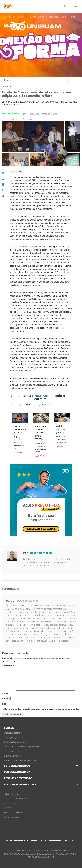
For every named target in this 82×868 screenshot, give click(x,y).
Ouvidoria (8, 808)
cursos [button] (9, 728)
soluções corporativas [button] (20, 784)
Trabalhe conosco (11, 817)
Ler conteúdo (16, 171)
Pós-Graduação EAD (12, 751)
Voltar (7, 86)
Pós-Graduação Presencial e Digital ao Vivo (22, 747)
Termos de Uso (38, 840)
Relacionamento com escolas (16, 799)
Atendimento (9, 803)
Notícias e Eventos (12, 794)
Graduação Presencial (13, 733)
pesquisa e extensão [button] (18, 778)
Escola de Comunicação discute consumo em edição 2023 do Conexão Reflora (42, 17)
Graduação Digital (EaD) (14, 738)
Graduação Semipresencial (15, 742)
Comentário (9, 666)
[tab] (41, 728)
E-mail (6, 699)
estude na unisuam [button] (17, 766)
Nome (6, 693)
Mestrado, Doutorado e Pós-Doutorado (20, 761)
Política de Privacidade (17, 840)
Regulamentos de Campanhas (63, 840)
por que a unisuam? (17, 772)
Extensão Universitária (13, 756)
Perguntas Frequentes (13, 812)
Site (4, 704)
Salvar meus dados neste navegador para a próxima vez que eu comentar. (42, 709)
